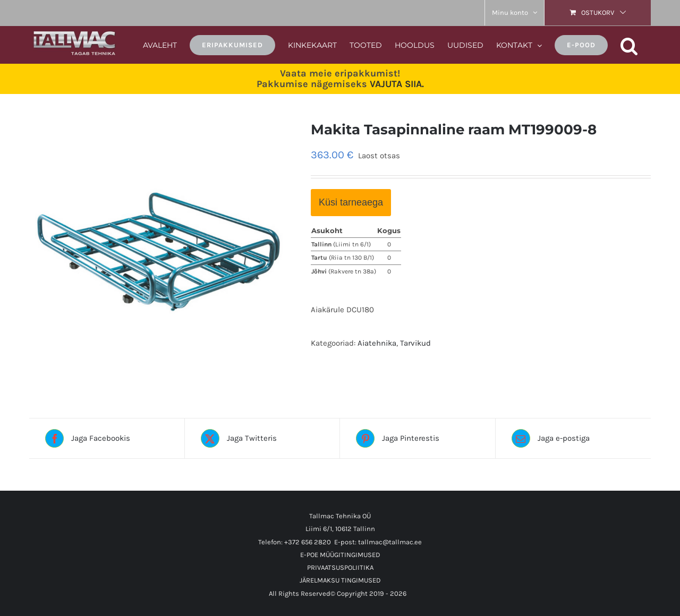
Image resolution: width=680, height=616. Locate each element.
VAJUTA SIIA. (397, 84)
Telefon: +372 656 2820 (295, 542)
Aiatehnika (377, 343)
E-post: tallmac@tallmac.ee (378, 542)
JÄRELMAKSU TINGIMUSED (340, 580)
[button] (629, 44)
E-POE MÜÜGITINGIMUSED (340, 555)
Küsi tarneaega (351, 202)
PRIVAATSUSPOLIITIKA (340, 567)
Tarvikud (415, 343)
